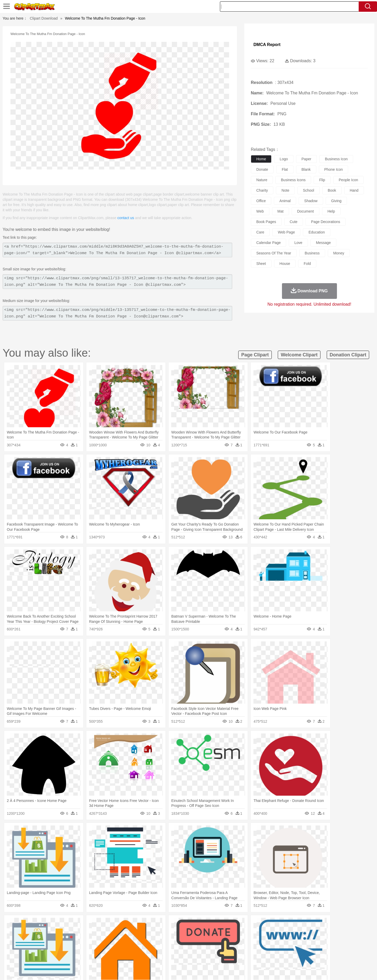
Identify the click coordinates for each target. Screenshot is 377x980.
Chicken (108, 932)
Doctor (137, 940)
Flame (141, 924)
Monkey (241, 932)
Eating (232, 956)
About (245, 970)
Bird (72, 932)
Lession (294, 948)
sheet (261, 264)
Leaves (82, 924)
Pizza (221, 956)
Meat (132, 956)
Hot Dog (274, 956)
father (223, 940)
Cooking (258, 956)
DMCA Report (267, 45)
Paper (236, 948)
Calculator (279, 948)
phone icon (334, 169)
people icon (348, 180)
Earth (121, 924)
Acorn (55, 924)
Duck (140, 932)
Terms (259, 970)
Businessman (120, 940)
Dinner (209, 956)
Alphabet (261, 948)
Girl (203, 940)
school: (41, 948)
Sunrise (210, 924)
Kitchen (195, 956)
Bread (245, 956)
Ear (148, 940)
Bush (251, 924)
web (260, 211)
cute (294, 222)
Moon (197, 924)
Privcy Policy (278, 970)
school (309, 190)
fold (307, 264)
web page (286, 232)
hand (354, 190)
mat (281, 211)
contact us (126, 218)
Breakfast (55, 956)
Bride (76, 940)
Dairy (68, 956)
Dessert (81, 956)
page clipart (255, 355)
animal (285, 201)
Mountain (225, 924)
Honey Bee (203, 932)
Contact (297, 970)
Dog (130, 932)
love (298, 243)
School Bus (163, 948)
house (285, 264)
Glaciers (155, 924)
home (261, 159)
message (323, 243)
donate (262, 169)
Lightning (183, 924)
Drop (273, 924)
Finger (258, 940)
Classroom (99, 948)
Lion (229, 932)
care (260, 232)
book (332, 190)
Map (178, 948)
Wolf (314, 932)
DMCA (313, 970)
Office (248, 948)
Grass (169, 924)
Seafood (163, 956)
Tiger (290, 932)
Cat (97, 932)
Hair (194, 940)
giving (336, 201)
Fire (131, 924)
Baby (66, 940)
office (261, 201)
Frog (188, 932)
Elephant (166, 932)
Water (239, 924)
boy (212, 940)
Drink (94, 956)
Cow (121, 932)
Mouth (235, 940)
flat (285, 169)
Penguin (278, 932)
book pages (266, 222)
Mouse (255, 932)
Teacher (71, 948)
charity (262, 190)
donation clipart (348, 355)
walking (170, 940)
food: (39, 955)
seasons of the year (274, 253)
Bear (63, 932)
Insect (219, 932)
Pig (266, 932)
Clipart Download (44, 18)
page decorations (326, 222)
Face (247, 940)
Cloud (262, 924)
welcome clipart (299, 355)
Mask (55, 940)
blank (306, 169)
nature (262, 180)
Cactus (95, 924)
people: (41, 940)
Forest (285, 924)
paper (306, 159)
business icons (293, 180)
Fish (178, 932)
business (312, 253)
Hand (270, 940)
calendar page (268, 243)
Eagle (152, 932)
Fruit (122, 956)
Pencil (129, 948)
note (285, 190)
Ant (53, 932)
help (331, 211)
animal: (41, 932)
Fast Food (108, 956)
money (339, 253)
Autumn (68, 924)
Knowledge (192, 948)
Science (222, 948)
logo (284, 159)
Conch (109, 924)
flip (322, 180)
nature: (40, 924)
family (88, 940)
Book (84, 948)
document (306, 211)
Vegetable (179, 956)
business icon (336, 159)
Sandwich (146, 956)
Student (56, 948)
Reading (116, 948)
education (317, 232)
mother (101, 940)
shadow (311, 201)
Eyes (157, 940)
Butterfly (85, 932)
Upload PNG (333, 970)
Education (144, 948)
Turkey (302, 932)
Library (208, 948)
